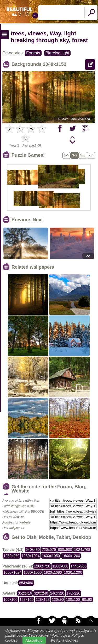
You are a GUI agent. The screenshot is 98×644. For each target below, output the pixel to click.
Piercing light (57, 53)
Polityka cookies (65, 640)
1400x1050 (51, 556)
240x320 (57, 593)
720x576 (49, 550)
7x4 (91, 155)
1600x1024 (12, 572)
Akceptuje (34, 640)
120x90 (58, 599)
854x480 (26, 583)
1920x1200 (73, 572)
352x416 (25, 593)
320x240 (41, 593)
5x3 (83, 155)
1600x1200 (71, 556)
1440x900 (79, 566)
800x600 (65, 550)
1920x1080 (53, 572)
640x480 (33, 550)
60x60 (87, 599)
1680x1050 (33, 572)
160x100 (10, 599)
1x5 (67, 155)
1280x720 (42, 566)
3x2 (75, 155)
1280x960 (11, 556)
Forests (33, 53)
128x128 (43, 599)
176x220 (73, 593)
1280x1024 (31, 556)
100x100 (73, 599)
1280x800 (60, 566)
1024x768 (82, 550)
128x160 (27, 599)
